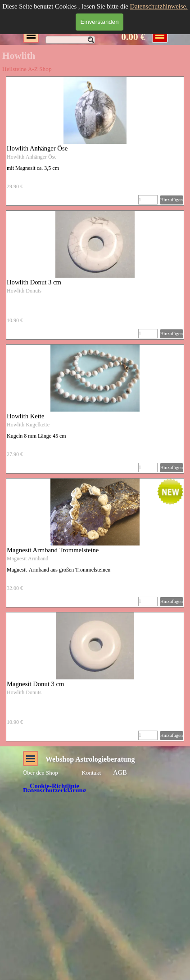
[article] (95, 141)
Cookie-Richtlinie (54, 786)
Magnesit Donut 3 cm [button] (35, 684)
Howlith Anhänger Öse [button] (37, 148)
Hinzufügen (172, 200)
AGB (120, 772)
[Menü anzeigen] (160, 35)
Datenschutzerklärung (54, 790)
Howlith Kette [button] (25, 416)
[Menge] (148, 200)
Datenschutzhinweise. (159, 6)
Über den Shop (41, 773)
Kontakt (91, 773)
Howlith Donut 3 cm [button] (34, 282)
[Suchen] (70, 40)
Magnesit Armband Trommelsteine (53, 550)
